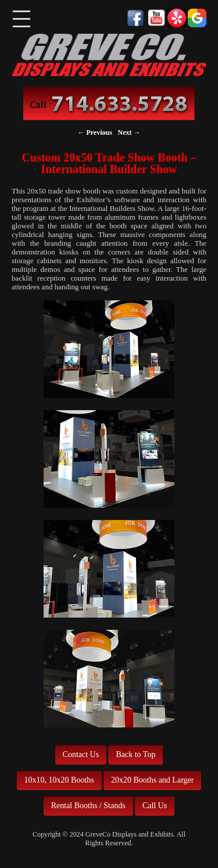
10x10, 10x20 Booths (59, 780)
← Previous (94, 132)
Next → (129, 132)
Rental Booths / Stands (88, 806)
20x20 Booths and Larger (152, 780)
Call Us (155, 806)
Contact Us (81, 754)
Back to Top (135, 754)
